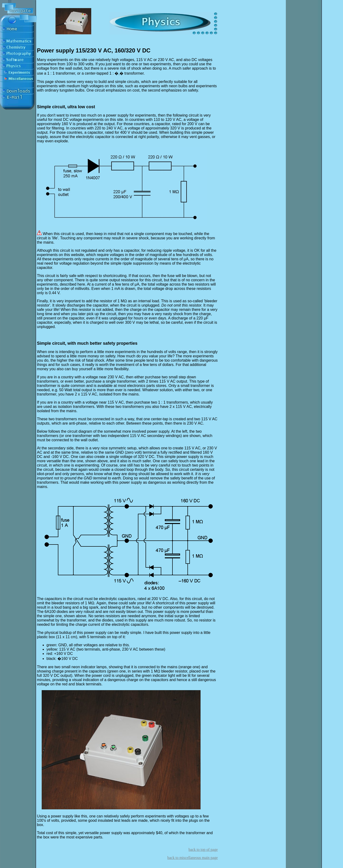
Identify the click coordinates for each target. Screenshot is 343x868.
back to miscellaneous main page (193, 858)
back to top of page (203, 850)
